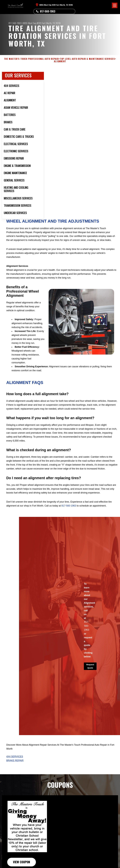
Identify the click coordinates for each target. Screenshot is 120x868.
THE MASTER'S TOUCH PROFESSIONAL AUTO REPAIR (31, 59)
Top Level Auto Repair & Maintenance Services (87, 59)
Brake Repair (15, 760)
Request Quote (90, 666)
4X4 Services (15, 757)
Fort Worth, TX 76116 (51, 23)
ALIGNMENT (60, 61)
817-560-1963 (48, 11)
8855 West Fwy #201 (32, 23)
